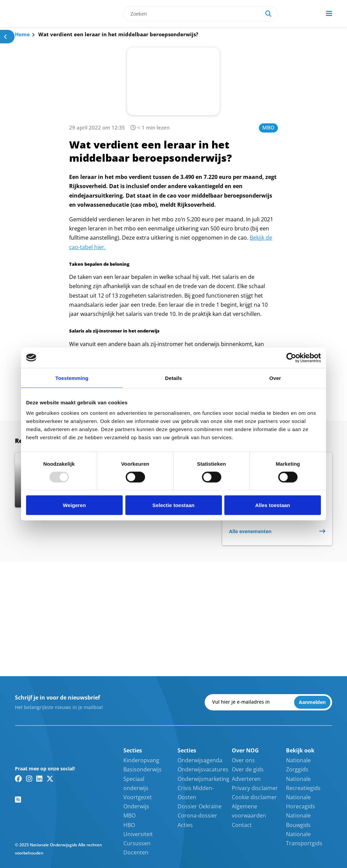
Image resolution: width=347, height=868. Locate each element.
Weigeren (74, 505)
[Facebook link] (18, 779)
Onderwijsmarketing (203, 779)
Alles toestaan (273, 505)
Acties (185, 825)
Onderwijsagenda (200, 760)
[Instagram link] (29, 779)
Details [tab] (173, 378)
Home (22, 34)
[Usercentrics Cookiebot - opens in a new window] (291, 358)
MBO (268, 127)
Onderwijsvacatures (203, 769)
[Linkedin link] (39, 779)
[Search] (268, 14)
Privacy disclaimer (255, 788)
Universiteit (138, 834)
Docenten (136, 852)
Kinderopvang (141, 760)
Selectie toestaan (173, 505)
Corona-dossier (197, 815)
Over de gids (248, 769)
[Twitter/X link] (50, 779)
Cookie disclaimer (254, 797)
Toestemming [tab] (72, 378)
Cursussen (137, 843)
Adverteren (246, 779)
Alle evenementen (250, 531)
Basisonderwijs (142, 769)
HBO (129, 825)
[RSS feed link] (18, 800)
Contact (242, 825)
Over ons (243, 760)
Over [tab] (275, 378)
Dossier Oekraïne (200, 806)
